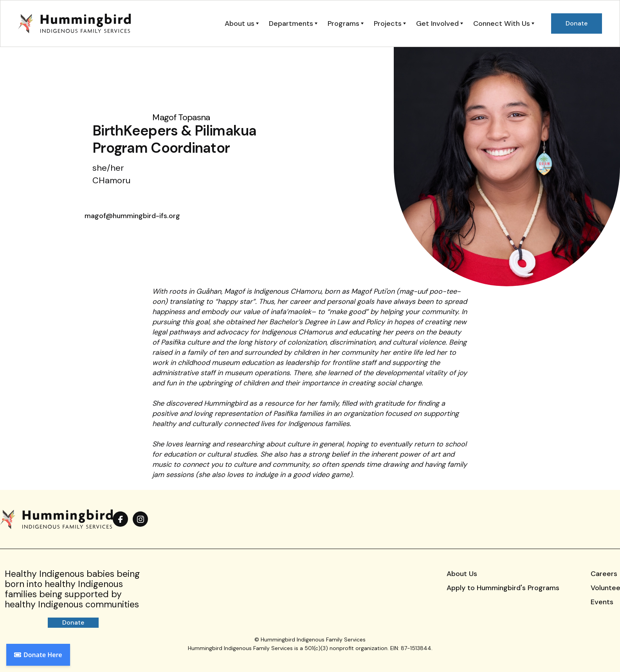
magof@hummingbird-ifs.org (132, 216)
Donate (73, 622)
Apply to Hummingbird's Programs (503, 588)
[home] (74, 23)
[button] (242, 23)
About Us (462, 574)
